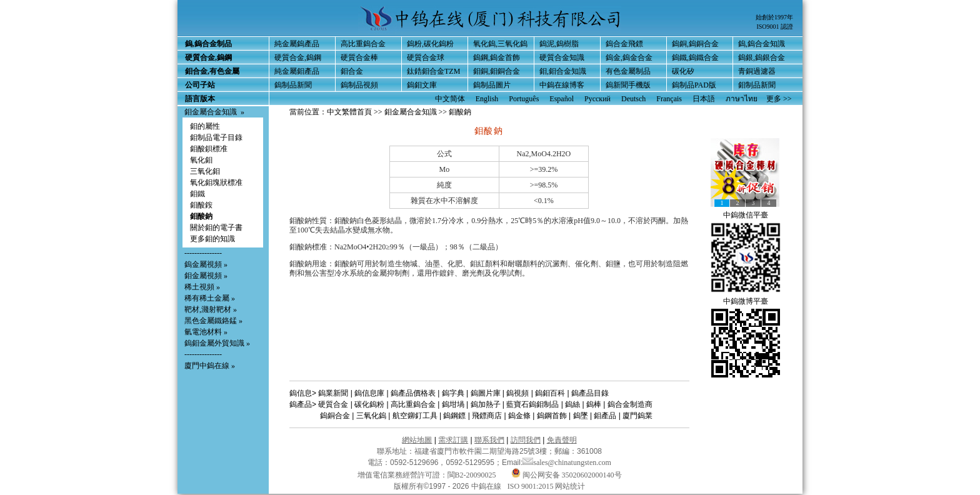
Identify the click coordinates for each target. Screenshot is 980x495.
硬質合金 (333, 404)
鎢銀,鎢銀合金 (762, 57)
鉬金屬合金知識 (211, 112)
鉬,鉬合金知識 (563, 71)
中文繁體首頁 (349, 112)
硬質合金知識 (562, 57)
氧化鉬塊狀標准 (216, 182)
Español (562, 99)
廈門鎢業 (637, 416)
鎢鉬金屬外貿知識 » (217, 343)
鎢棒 (594, 404)
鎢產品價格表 (413, 393)
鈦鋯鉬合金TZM (433, 71)
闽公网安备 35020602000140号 (567, 475)
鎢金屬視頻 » (206, 264)
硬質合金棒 (359, 57)
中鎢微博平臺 (746, 301)
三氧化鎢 (371, 416)
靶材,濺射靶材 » (211, 309)
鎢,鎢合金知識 (762, 44)
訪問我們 (526, 440)
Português (524, 99)
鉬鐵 (197, 194)
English (487, 99)
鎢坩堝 (453, 404)
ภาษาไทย (742, 99)
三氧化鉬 (205, 171)
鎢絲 (572, 404)
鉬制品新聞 (757, 85)
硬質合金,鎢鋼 (298, 57)
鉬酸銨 (201, 205)
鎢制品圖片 (492, 85)
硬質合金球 (426, 57)
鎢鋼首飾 (552, 416)
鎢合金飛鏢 (624, 44)
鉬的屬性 (205, 126)
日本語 (704, 99)
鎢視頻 (517, 393)
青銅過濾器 (757, 71)
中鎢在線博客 (562, 85)
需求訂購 (453, 440)
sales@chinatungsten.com (567, 462)
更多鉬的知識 (212, 239)
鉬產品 (605, 416)
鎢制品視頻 (359, 85)
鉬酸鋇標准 (209, 149)
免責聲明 (562, 440)
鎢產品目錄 (590, 393)
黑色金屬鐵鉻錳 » (213, 321)
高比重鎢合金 (363, 44)
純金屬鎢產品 (297, 44)
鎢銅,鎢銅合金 (695, 44)
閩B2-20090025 (472, 475)
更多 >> (779, 99)
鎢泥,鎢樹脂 (559, 44)
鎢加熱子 (486, 404)
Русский (597, 99)
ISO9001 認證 (775, 27)
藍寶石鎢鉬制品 (532, 404)
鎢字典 (453, 393)
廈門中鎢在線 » (210, 366)
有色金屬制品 (628, 71)
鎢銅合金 (335, 416)
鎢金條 (519, 416)
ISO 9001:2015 (532, 486)
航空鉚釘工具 (415, 416)
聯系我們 (489, 440)
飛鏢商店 (487, 416)
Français (669, 99)
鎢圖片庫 (486, 393)
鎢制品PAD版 (694, 85)
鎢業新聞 (333, 393)
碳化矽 (683, 71)
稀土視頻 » (202, 287)
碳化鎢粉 (369, 404)
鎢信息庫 (369, 393)
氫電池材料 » (206, 332)
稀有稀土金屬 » (210, 298)
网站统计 (570, 486)
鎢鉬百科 (550, 393)
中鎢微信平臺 (746, 215)
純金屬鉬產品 (297, 71)
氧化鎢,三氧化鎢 (500, 44)
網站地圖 (417, 440)
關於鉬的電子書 (216, 227)
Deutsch (633, 99)
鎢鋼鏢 (454, 416)
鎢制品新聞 (293, 85)
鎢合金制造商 (630, 404)
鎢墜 (581, 416)
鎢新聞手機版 (628, 85)
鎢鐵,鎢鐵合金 (695, 57)
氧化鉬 (201, 160)
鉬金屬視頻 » (206, 276)
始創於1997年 (774, 17)
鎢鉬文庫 (422, 85)
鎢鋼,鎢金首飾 (497, 57)
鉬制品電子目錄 (216, 137)
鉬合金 (352, 71)
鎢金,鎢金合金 (629, 57)
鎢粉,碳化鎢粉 (430, 44)
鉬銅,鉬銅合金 (497, 71)
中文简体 (450, 99)
